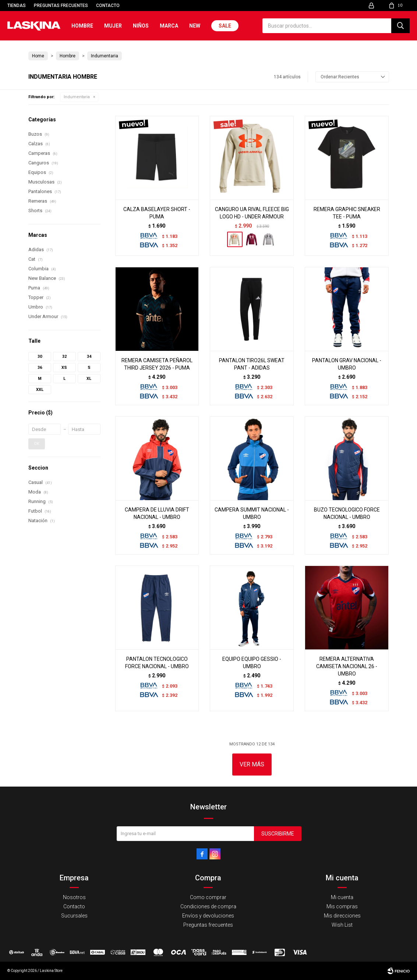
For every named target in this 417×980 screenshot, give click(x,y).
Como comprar (208, 897)
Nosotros (74, 897)
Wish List (342, 925)
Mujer (113, 26)
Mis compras (342, 906)
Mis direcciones (342, 916)
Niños (141, 26)
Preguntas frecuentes (61, 6)
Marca (169, 26)
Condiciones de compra (208, 906)
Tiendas (17, 6)
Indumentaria (77, 97)
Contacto (108, 6)
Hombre (82, 26)
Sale (225, 26)
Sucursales (74, 916)
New (195, 26)
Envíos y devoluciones (208, 916)
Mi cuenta (342, 897)
